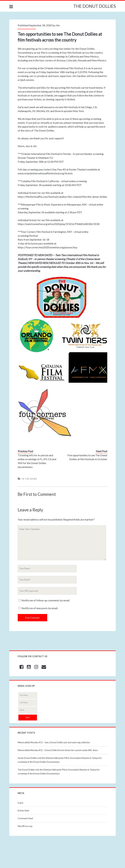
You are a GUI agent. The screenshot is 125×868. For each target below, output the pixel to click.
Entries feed (23, 811)
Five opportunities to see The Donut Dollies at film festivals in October (87, 457)
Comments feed (25, 818)
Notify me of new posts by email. (40, 608)
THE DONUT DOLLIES (95, 6)
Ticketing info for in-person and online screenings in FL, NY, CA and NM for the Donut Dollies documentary (37, 461)
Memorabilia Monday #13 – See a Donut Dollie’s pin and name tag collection (54, 742)
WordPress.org (25, 826)
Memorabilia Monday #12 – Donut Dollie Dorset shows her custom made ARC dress (58, 750)
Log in (21, 803)
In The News (29, 479)
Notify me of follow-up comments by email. (46, 600)
